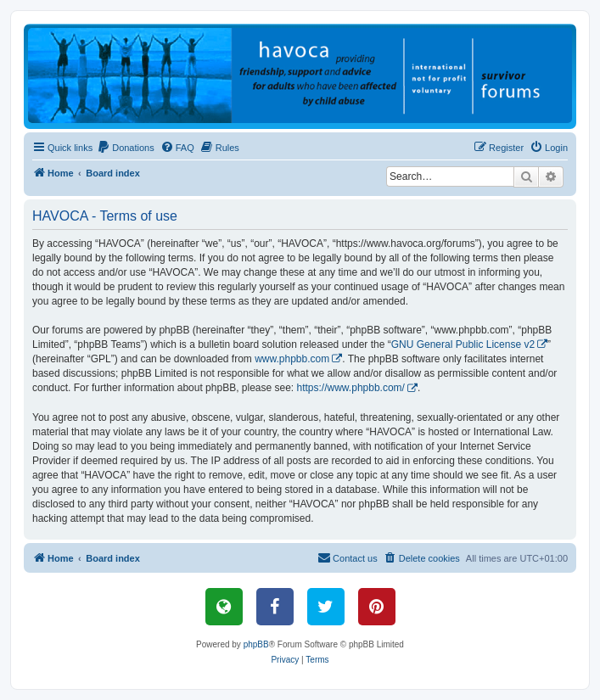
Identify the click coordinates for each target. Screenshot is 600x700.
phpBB (256, 644)
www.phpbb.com (292, 359)
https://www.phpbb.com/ (351, 388)
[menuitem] (126, 148)
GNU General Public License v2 (463, 344)
